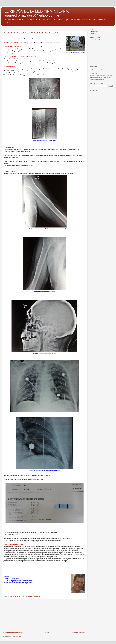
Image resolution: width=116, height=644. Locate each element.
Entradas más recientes (13, 633)
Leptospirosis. (94, 31)
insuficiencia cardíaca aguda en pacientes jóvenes (99, 37)
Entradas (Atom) (16, 637)
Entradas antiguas (78, 633)
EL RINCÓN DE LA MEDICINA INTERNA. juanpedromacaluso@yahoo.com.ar (37, 13)
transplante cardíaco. (96, 40)
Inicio (47, 633)
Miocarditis (93, 34)
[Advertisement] (44, 615)
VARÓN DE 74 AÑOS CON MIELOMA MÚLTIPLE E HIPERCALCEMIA (31, 33)
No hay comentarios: (35, 597)
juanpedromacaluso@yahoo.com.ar (100, 69)
